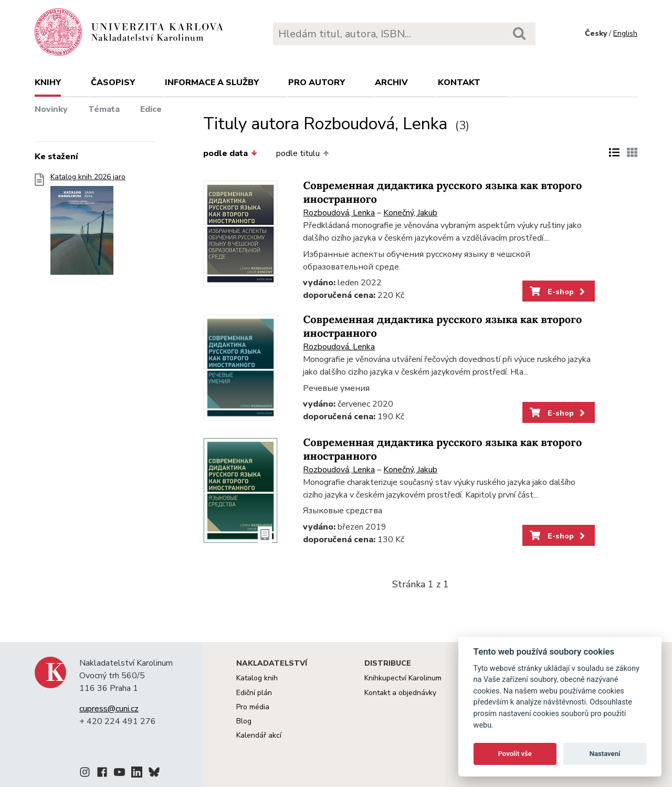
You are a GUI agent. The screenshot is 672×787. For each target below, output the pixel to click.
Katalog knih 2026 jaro (88, 227)
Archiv (391, 82)
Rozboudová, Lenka (339, 213)
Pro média (253, 707)
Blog (244, 721)
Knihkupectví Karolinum (403, 678)
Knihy (48, 82)
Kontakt (459, 82)
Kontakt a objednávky (400, 693)
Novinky (51, 109)
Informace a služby (212, 82)
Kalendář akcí (259, 735)
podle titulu (302, 153)
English (625, 33)
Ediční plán (254, 693)
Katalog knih (257, 678)
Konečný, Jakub (410, 213)
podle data (230, 153)
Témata (104, 109)
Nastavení (605, 754)
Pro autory (317, 82)
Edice (151, 109)
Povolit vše (515, 754)
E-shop (558, 292)
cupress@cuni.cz (109, 709)
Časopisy (113, 82)
